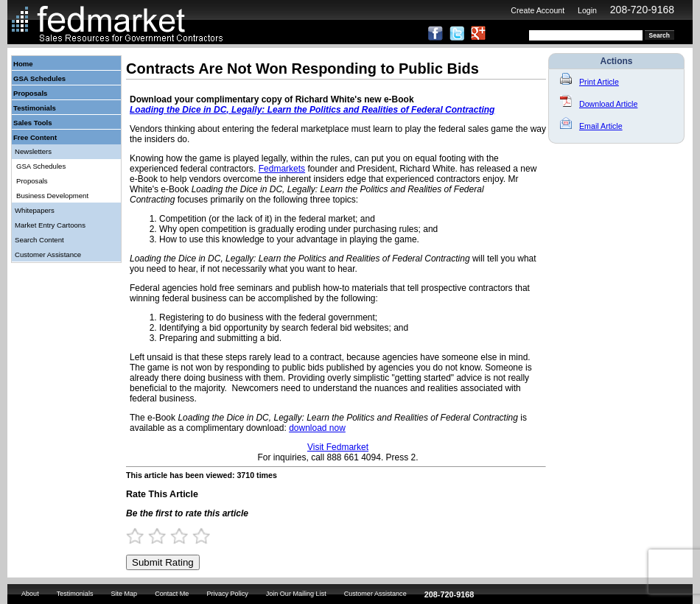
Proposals (30, 93)
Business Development (52, 196)
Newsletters (33, 151)
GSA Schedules (39, 78)
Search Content (39, 240)
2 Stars (164, 536)
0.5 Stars (130, 536)
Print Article (589, 82)
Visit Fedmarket (338, 447)
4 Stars (208, 536)
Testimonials (35, 108)
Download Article (599, 104)
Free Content (35, 137)
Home (23, 64)
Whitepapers (35, 210)
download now (317, 428)
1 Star (141, 536)
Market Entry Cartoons (50, 225)
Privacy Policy (227, 594)
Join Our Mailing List (296, 594)
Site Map (124, 594)
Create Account (538, 10)
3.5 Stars (197, 536)
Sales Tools (33, 123)
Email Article (591, 126)
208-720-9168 (642, 10)
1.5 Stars (153, 536)
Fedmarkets (282, 169)
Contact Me (172, 594)
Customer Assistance (48, 254)
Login (587, 10)
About (30, 594)
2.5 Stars (175, 536)
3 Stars (186, 536)
